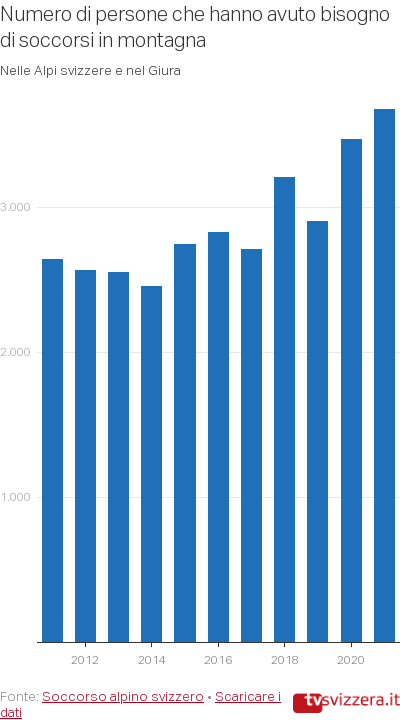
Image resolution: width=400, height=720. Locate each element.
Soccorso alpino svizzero (123, 696)
